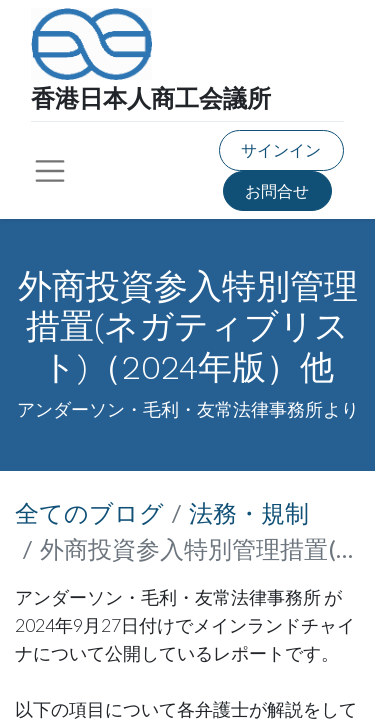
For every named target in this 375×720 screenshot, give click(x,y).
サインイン (281, 149)
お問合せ (277, 190)
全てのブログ (89, 512)
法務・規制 (249, 512)
